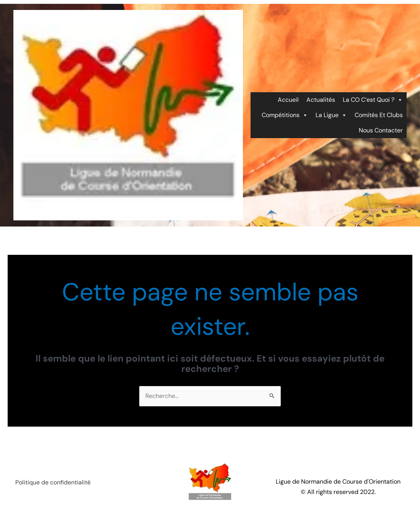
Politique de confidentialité (53, 483)
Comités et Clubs (379, 115)
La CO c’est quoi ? (373, 100)
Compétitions (285, 115)
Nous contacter (381, 130)
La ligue (331, 115)
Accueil (288, 100)
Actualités (321, 100)
